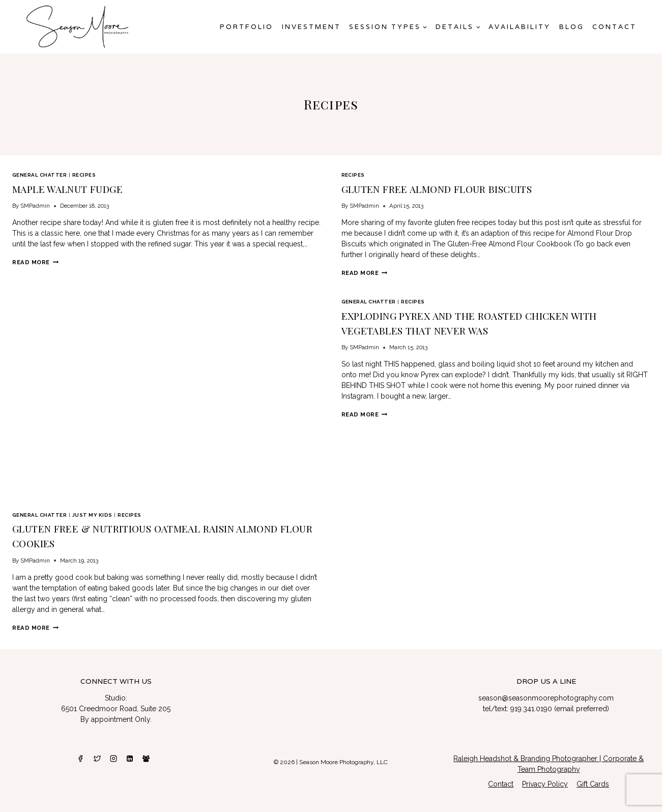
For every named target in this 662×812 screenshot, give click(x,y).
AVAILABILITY (520, 27)
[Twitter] (97, 753)
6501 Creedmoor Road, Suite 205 (116, 704)
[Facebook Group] (146, 753)
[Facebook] (80, 753)
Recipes (84, 175)
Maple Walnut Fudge (62, 188)
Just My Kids (92, 513)
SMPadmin (35, 204)
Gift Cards (593, 779)
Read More (35, 261)
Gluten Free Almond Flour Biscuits (427, 188)
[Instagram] (113, 753)
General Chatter (39, 175)
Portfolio (247, 27)
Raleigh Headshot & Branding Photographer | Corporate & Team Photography (549, 758)
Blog (572, 27)
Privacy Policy (545, 779)
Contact (614, 27)
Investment (311, 27)
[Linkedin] (130, 753)
